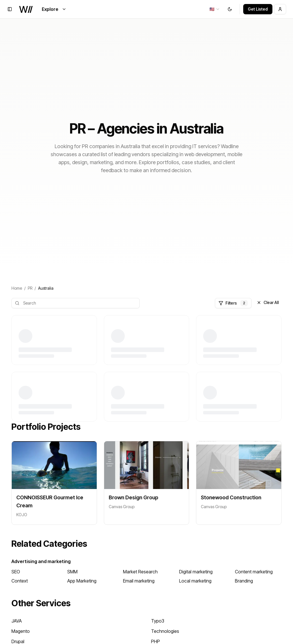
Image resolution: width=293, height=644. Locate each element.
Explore (54, 9)
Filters (233, 303)
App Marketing (82, 581)
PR (30, 288)
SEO (16, 572)
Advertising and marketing (41, 561)
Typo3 (158, 621)
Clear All (268, 302)
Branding (244, 581)
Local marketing (195, 581)
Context (20, 581)
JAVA (17, 621)
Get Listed (258, 9)
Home (17, 288)
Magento (21, 631)
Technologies (165, 631)
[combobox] (215, 9)
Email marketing (139, 581)
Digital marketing (196, 572)
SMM (72, 572)
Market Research (140, 572)
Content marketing (254, 572)
